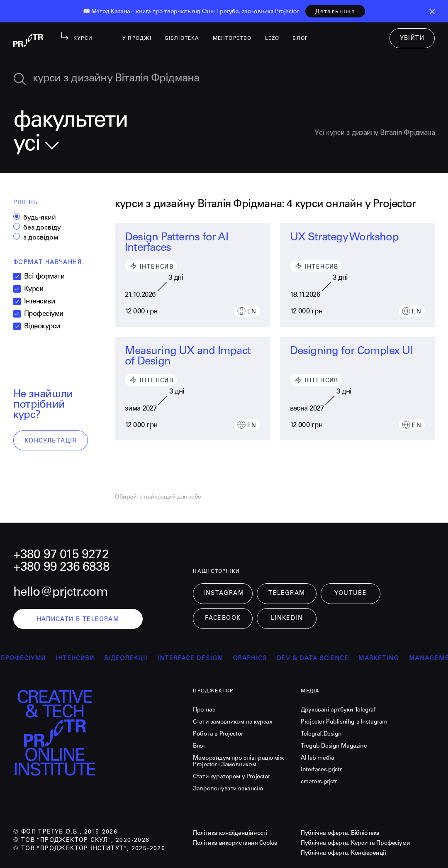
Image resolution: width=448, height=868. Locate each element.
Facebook (223, 619)
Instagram (224, 594)
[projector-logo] (98, 735)
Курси (34, 290)
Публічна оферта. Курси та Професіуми (355, 844)
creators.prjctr (319, 782)
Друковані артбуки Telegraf (338, 710)
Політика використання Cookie (235, 844)
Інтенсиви (39, 302)
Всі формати (44, 277)
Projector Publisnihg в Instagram (344, 722)
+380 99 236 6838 (61, 568)
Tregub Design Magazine (334, 746)
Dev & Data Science (329, 659)
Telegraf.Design (321, 734)
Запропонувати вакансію (228, 789)
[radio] (17, 216)
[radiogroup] (51, 228)
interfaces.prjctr (321, 770)
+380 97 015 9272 (61, 555)
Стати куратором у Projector (231, 777)
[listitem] (191, 12)
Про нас (204, 710)
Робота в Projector (218, 734)
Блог (199, 746)
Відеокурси (42, 327)
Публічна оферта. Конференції (343, 853)
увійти (412, 39)
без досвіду (42, 228)
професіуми (40, 659)
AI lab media (317, 758)
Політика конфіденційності (230, 834)
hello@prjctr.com (60, 593)
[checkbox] (17, 276)
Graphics (266, 659)
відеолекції (142, 659)
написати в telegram (78, 620)
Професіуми (44, 314)
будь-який (40, 218)
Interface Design (206, 659)
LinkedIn (287, 619)
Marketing (395, 659)
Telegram (287, 594)
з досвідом (41, 238)
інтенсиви (91, 659)
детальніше (335, 12)
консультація (51, 441)
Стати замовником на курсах (233, 722)
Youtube (351, 594)
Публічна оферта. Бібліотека (340, 834)
